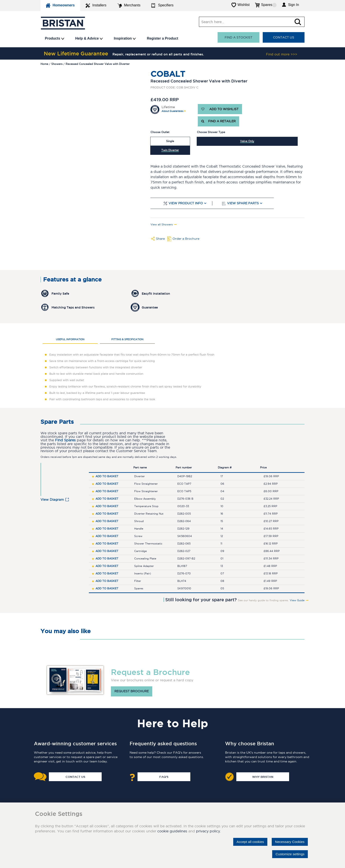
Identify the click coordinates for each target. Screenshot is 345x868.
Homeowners (60, 5)
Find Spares (65, 440)
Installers (96, 5)
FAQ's (164, 777)
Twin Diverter (170, 150)
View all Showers (162, 225)
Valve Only (247, 141)
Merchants (129, 5)
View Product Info (186, 203)
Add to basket (107, 476)
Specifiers (162, 5)
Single (170, 141)
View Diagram (52, 500)
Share (160, 239)
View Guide (297, 600)
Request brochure (132, 691)
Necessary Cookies (289, 842)
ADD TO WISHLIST (220, 109)
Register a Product (162, 38)
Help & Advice (89, 38)
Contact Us (284, 37)
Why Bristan (263, 777)
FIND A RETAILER (218, 121)
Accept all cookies (248, 842)
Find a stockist (239, 37)
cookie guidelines (172, 831)
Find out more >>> (282, 54)
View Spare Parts (243, 203)
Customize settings (289, 854)
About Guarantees (172, 111)
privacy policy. (208, 831)
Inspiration (125, 38)
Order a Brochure (186, 239)
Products (55, 38)
